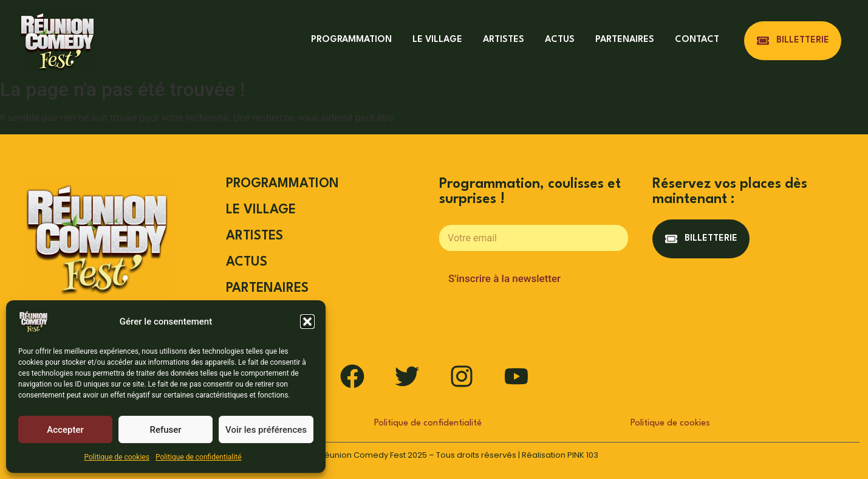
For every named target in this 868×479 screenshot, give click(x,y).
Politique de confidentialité (199, 457)
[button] (307, 322)
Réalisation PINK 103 (560, 455)
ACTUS (560, 40)
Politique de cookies (117, 457)
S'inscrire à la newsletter (504, 278)
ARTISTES (504, 40)
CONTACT (697, 40)
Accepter (65, 430)
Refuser (165, 430)
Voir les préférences (266, 430)
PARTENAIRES (625, 40)
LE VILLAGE (437, 40)
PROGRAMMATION (351, 40)
